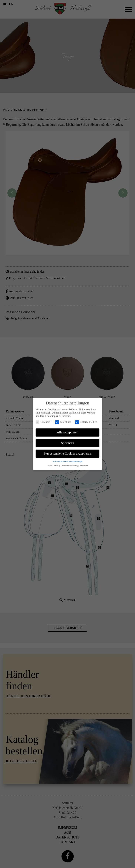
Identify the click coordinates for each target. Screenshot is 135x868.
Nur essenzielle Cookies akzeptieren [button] (67, 450)
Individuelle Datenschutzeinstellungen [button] (67, 458)
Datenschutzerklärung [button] (69, 462)
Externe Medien (86, 418)
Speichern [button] (68, 439)
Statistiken (63, 418)
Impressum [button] (84, 462)
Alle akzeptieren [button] (67, 429)
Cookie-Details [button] (53, 462)
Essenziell (43, 418)
